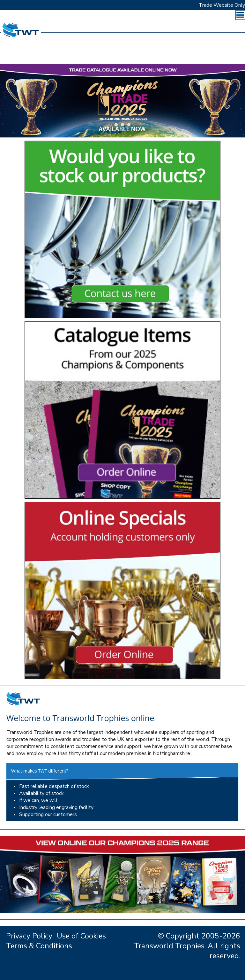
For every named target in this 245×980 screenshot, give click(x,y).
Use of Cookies (81, 936)
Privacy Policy (29, 936)
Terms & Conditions (39, 946)
